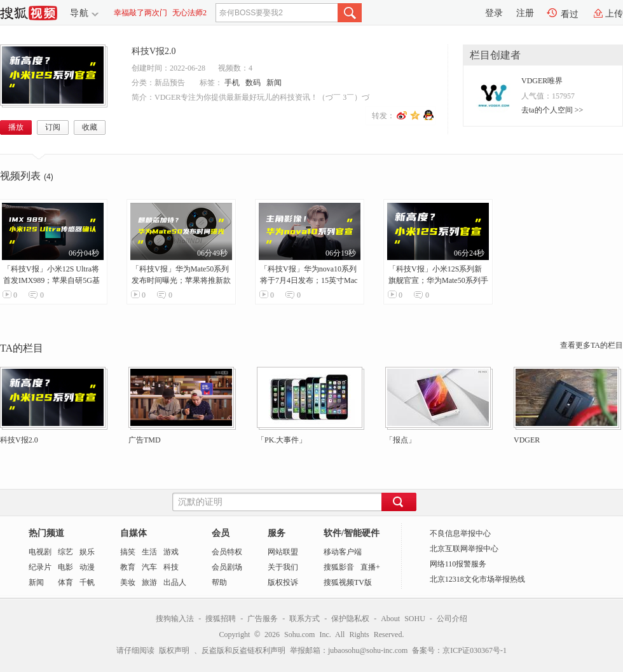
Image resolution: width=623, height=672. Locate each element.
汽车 (149, 567)
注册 (525, 13)
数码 (253, 83)
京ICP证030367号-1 (475, 650)
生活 (149, 552)
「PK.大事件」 (282, 440)
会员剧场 (227, 567)
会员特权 (227, 552)
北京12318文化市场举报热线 (477, 579)
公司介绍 (452, 619)
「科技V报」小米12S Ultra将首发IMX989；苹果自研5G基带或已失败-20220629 (51, 280)
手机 (232, 83)
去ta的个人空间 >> (552, 110)
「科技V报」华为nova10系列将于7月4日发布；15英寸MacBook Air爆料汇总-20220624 (309, 280)
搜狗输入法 (175, 619)
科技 (171, 567)
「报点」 (400, 440)
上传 (614, 14)
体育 (65, 582)
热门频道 (46, 533)
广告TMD (145, 440)
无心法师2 (189, 13)
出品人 (175, 582)
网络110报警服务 (458, 564)
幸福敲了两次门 (140, 13)
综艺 (65, 552)
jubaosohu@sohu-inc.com (368, 650)
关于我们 (283, 567)
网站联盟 (283, 552)
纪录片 (40, 567)
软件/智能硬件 (352, 533)
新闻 (274, 83)
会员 (221, 533)
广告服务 (263, 619)
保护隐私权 (350, 619)
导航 (79, 13)
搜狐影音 (339, 567)
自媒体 (133, 533)
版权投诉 (283, 582)
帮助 (219, 582)
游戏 (171, 552)
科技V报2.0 (154, 51)
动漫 (87, 567)
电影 (65, 567)
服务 (277, 533)
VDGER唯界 (542, 81)
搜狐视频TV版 (348, 582)
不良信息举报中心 (460, 533)
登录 (494, 13)
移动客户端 (343, 552)
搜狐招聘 (221, 619)
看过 (570, 14)
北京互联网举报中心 (464, 549)
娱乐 (87, 552)
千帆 (87, 582)
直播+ (370, 567)
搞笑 (128, 552)
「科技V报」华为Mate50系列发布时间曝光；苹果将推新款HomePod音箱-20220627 (181, 280)
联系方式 (305, 619)
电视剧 (40, 552)
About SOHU (403, 619)
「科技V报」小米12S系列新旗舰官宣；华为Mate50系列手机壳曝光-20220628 (438, 280)
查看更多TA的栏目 (592, 345)
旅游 (149, 582)
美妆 (128, 582)
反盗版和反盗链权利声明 (243, 650)
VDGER (527, 440)
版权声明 (174, 650)
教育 (128, 567)
